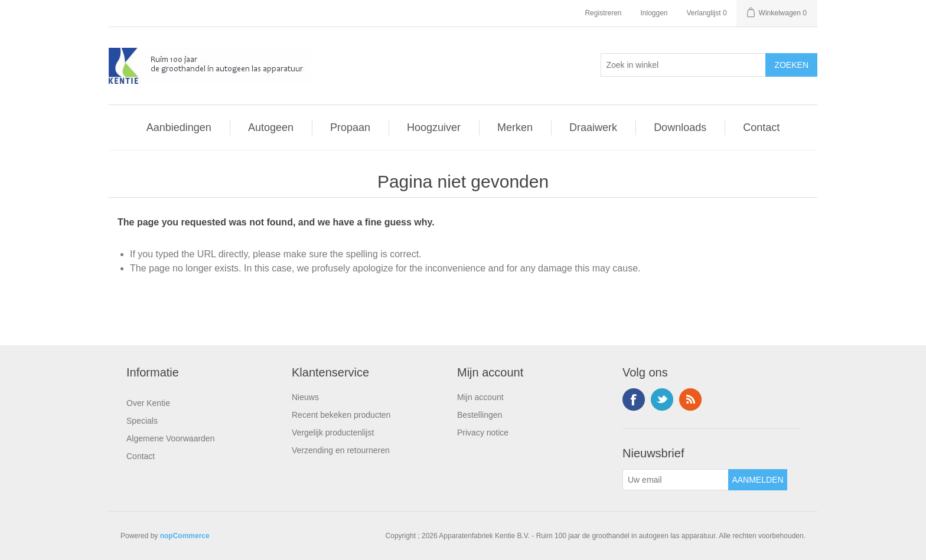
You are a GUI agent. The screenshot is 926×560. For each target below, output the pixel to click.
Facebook (634, 399)
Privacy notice (483, 433)
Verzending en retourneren (341, 450)
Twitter (662, 399)
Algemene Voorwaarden (170, 438)
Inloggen (654, 13)
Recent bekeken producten (341, 415)
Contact (141, 456)
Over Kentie (148, 403)
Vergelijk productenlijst (333, 433)
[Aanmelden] (676, 480)
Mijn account (480, 397)
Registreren (603, 13)
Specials (142, 421)
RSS (690, 399)
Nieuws (305, 397)
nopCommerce (185, 536)
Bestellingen (480, 415)
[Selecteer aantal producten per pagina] (683, 65)
